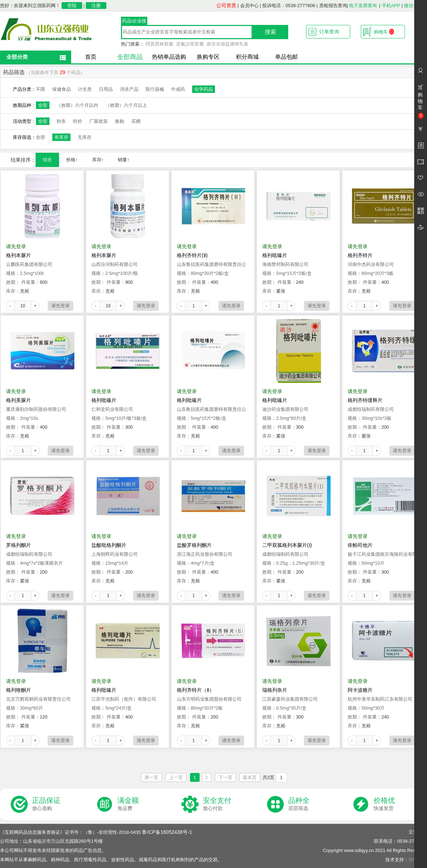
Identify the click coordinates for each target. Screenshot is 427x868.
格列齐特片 (360, 255)
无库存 (85, 137)
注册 (96, 6)
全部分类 (17, 57)
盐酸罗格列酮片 (194, 545)
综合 (47, 160)
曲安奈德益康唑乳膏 (228, 44)
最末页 (250, 777)
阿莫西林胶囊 (159, 44)
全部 (43, 105)
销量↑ (124, 160)
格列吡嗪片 (275, 255)
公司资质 (226, 5)
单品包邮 (286, 57)
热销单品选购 (169, 57)
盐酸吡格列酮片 (109, 545)
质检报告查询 (333, 6)
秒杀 (61, 121)
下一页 (225, 777)
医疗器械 (155, 89)
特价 (78, 121)
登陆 (72, 6)
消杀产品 (129, 89)
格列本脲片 (19, 255)
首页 (91, 57)
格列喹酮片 (19, 690)
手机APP (391, 6)
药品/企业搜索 (134, 22)
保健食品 (62, 89)
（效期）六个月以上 (126, 105)
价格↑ (72, 160)
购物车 (384, 32)
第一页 (151, 777)
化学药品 (204, 89)
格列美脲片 (19, 400)
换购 (120, 121)
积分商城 (247, 57)
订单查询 (329, 32)
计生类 (85, 89)
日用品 (106, 89)
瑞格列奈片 (275, 690)
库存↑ (98, 160)
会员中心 (249, 6)
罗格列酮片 (19, 545)
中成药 (178, 89)
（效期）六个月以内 (77, 105)
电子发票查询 (363, 6)
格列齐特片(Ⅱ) (192, 255)
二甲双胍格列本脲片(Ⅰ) (287, 545)
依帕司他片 (360, 545)
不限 (41, 89)
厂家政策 (99, 121)
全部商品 (130, 57)
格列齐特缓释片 (365, 400)
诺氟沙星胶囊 (190, 44)
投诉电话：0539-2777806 (289, 6)
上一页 (176, 777)
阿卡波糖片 (360, 690)
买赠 (136, 121)
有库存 (61, 137)
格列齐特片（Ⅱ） (196, 690)
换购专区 (208, 57)
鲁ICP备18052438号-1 (167, 832)
